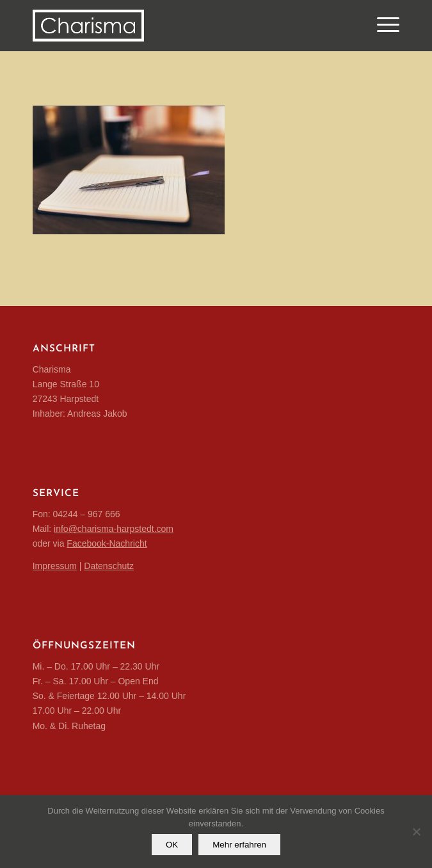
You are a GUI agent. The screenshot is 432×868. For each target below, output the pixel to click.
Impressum (55, 566)
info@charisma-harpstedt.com (114, 529)
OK (172, 845)
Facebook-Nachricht (107, 543)
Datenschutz (109, 566)
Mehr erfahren (239, 845)
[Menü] (382, 26)
